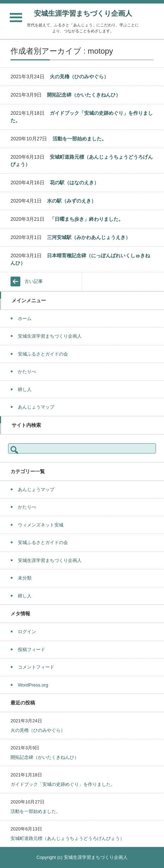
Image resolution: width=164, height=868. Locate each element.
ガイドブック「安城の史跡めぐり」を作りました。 (63, 784)
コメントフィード (36, 667)
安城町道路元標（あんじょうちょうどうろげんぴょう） (67, 838)
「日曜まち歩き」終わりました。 (87, 219)
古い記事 (34, 281)
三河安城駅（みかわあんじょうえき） (89, 237)
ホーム (25, 319)
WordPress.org (33, 685)
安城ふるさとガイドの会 (43, 354)
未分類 (25, 578)
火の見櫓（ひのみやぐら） (79, 77)
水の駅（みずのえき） (71, 201)
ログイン (27, 632)
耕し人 (25, 389)
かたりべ (27, 372)
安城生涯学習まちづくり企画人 (83, 13)
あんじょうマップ (36, 407)
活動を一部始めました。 (80, 139)
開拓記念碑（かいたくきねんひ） (84, 95)
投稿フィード (32, 650)
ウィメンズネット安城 (41, 525)
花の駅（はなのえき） (74, 183)
